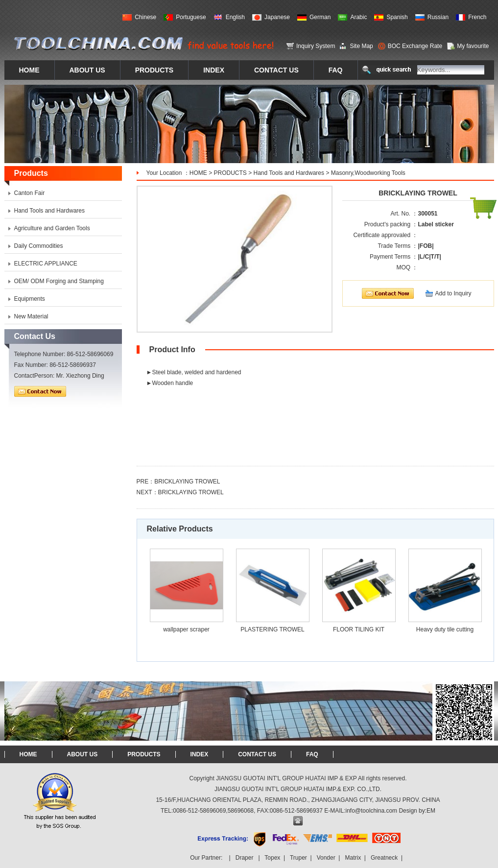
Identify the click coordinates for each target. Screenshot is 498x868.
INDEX (200, 754)
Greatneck (384, 858)
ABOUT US (83, 754)
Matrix (353, 858)
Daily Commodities (39, 246)
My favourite (473, 46)
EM (431, 811)
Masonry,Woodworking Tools (368, 173)
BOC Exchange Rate (415, 46)
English (235, 17)
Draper (245, 858)
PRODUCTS (230, 173)
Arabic (358, 17)
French (477, 17)
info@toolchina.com (372, 811)
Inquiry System (316, 46)
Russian (438, 17)
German (320, 17)
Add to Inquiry (453, 293)
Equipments (30, 299)
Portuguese (191, 17)
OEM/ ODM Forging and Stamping (59, 281)
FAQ (312, 754)
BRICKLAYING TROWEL (187, 482)
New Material (31, 316)
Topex (272, 858)
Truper (298, 858)
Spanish (397, 17)
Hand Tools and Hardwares (289, 173)
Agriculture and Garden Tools (52, 228)
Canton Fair (30, 193)
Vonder (326, 858)
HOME (198, 173)
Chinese (145, 17)
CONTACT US (257, 754)
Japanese (277, 17)
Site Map (361, 46)
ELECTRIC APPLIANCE (46, 264)
